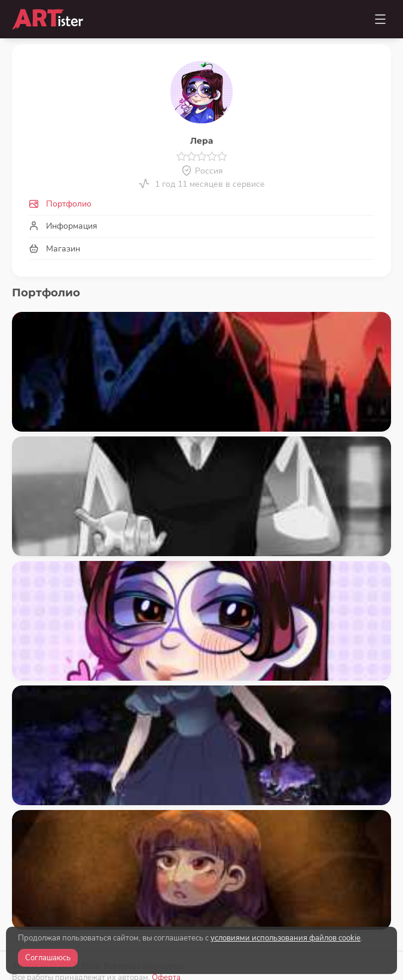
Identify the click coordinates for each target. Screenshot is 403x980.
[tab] (202, 204)
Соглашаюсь (48, 958)
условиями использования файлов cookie (286, 938)
